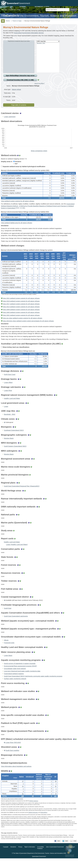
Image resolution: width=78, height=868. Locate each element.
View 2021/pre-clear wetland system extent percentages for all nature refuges (28, 328)
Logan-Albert (8, 391)
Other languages (70, 857)
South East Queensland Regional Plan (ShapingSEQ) (22, 494)
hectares (17, 164)
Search (73, 10)
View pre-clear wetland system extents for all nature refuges (22, 325)
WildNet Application (33, 822)
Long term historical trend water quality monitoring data (22, 679)
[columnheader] (15, 361)
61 (23, 803)
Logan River (8, 399)
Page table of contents (19, 107)
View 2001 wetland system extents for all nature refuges (21, 322)
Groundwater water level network (15, 677)
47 (23, 790)
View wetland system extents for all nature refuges (18, 205)
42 (56, 795)
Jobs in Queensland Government (55, 857)
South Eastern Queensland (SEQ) (15, 454)
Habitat (5, 219)
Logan (6, 415)
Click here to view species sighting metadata (12, 808)
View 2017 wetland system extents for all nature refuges (21, 311)
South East (8, 617)
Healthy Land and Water (12, 407)
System (5, 176)
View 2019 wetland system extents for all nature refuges (21, 308)
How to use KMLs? (40, 83)
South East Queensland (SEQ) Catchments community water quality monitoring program (33, 684)
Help (19, 10)
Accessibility (40, 857)
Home (8, 21)
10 (41, 805)
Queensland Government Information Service (29, 33)
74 (56, 803)
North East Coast (10, 383)
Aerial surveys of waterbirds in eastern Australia (20, 672)
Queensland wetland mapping (14, 682)
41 (23, 795)
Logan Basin (8, 664)
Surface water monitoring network (15, 687)
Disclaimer (13, 857)
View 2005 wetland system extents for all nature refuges (21, 319)
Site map (4, 10)
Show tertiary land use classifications (15, 354)
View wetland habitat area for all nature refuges (17, 228)
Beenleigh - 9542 (41, 43)
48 (56, 790)
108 (22, 805)
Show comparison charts (39, 153)
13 (33, 803)
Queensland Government (39, 866)
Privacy (20, 857)
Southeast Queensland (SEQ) (14, 439)
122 (55, 805)
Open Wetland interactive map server (20, 76)
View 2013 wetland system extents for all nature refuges (21, 314)
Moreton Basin (9, 447)
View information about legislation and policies (16, 775)
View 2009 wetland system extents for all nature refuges (21, 316)
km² (15, 166)
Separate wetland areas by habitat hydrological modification (23, 169)
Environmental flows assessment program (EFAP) (20, 674)
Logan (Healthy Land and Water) (17, 553)
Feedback (40, 858)
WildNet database (34, 811)
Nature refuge (16, 91)
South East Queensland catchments (16, 624)
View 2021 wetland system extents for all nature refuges (21, 305)
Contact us (12, 10)
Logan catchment (10, 119)
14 (33, 805)
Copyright (6, 857)
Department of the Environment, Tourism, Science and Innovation (40, 16)
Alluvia (6, 648)
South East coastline (12, 759)
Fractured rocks (9, 651)
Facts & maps (17, 21)
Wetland (44, 822)
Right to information (30, 857)
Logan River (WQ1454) (13, 751)
